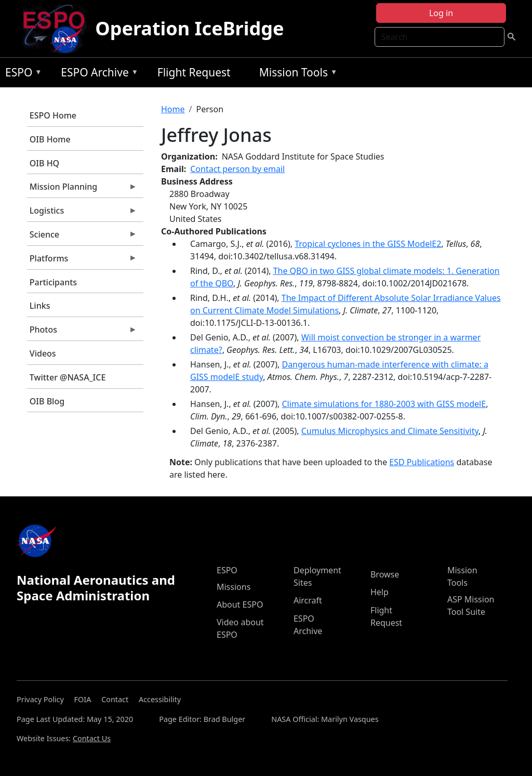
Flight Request (194, 72)
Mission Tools (296, 74)
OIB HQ (44, 163)
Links (40, 306)
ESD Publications (422, 462)
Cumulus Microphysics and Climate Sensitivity (390, 431)
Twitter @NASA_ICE (68, 377)
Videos (43, 353)
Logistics (82, 213)
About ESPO (240, 604)
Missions (234, 587)
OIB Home (50, 139)
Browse (385, 574)
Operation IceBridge (189, 28)
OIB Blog (47, 401)
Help (380, 592)
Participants (53, 282)
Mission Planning (82, 189)
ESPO (21, 74)
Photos (82, 332)
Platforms (82, 261)
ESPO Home (53, 115)
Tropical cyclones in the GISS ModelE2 (368, 244)
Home (173, 109)
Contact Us (92, 738)
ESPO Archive (97, 74)
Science (82, 237)
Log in (441, 13)
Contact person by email (237, 169)
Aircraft (308, 600)
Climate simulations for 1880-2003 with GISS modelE (384, 404)
